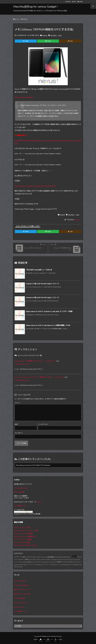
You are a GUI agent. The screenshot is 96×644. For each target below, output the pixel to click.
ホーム (17, 19)
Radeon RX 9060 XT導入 (22, 528)
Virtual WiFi (35, 562)
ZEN (65, 557)
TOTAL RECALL (33, 560)
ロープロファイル (49, 560)
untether (31, 564)
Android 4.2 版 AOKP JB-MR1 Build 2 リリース (42, 284)
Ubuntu (69, 557)
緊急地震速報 (51, 557)
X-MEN (42, 560)
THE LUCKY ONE (53, 562)
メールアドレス (43, 424)
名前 (16, 424)
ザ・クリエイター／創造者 (23, 540)
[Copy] (70, 41)
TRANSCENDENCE (59, 557)
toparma (40, 565)
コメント (17, 403)
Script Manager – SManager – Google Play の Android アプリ (36, 186)
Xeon (78, 565)
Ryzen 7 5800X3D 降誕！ (23, 542)
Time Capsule (44, 557)
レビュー (46, 564)
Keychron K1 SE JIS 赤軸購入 (24, 534)
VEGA (39, 560)
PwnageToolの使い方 (21, 585)
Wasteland (25, 562)
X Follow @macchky (21, 488)
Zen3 (62, 560)
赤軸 (24, 557)
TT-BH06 (74, 565)
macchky (39, 502)
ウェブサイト (19, 433)
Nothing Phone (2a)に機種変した (25, 537)
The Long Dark (45, 562)
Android (25, 19)
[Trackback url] (48, 465)
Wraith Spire (66, 565)
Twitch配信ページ (20, 506)
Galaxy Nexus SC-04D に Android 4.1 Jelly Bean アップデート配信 (49, 312)
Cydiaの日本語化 (20, 598)
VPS (36, 565)
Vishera (20, 562)
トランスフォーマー (55, 565)
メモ (74, 556)
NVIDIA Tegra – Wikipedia (24, 97)
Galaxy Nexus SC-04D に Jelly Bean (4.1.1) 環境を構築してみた (48, 325)
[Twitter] (26, 41)
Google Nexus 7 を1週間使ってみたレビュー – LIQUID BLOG (35, 361)
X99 (61, 565)
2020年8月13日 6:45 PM (22, 380)
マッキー (77, 220)
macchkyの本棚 (19, 492)
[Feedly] (48, 41)
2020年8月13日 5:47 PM (22, 364)
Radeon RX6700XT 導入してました (26, 545)
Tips (65, 560)
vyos (80, 565)
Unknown (78, 562)
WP (70, 565)
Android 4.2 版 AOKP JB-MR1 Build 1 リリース (42, 298)
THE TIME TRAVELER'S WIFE (33, 557)
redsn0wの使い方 (20, 581)
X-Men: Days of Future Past (73, 560)
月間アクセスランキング (22, 590)
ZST (40, 562)
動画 (59, 562)
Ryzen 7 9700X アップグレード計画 (26, 531)
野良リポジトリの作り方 (22, 594)
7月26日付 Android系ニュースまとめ (39, 270)
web (16, 562)
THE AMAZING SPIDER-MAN (68, 562)
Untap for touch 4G (20, 603)
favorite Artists (19, 607)
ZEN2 (55, 560)
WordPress (20, 567)
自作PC (30, 562)
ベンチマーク (18, 557)
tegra (60, 35)
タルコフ (59, 560)
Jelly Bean (54, 35)
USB (15, 567)
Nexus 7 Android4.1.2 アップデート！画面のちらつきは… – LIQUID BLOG (39, 377)
